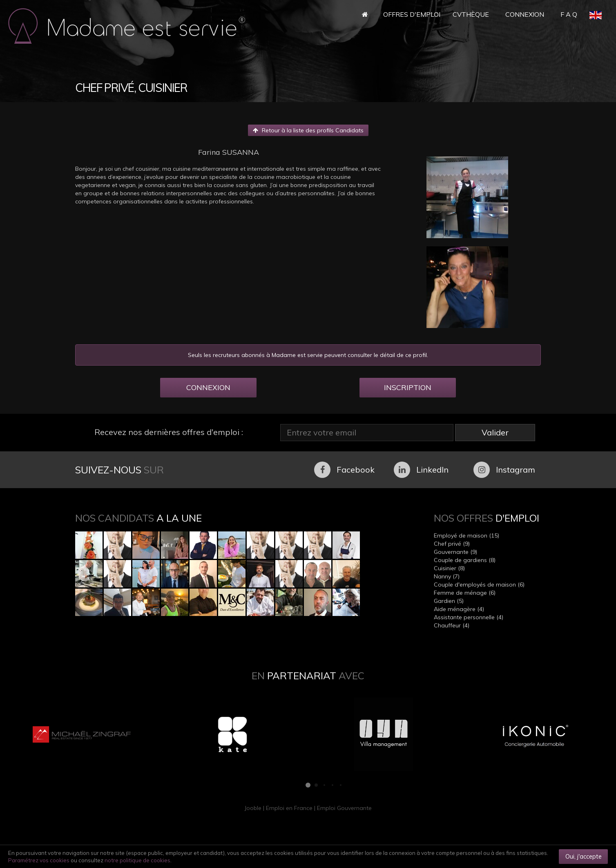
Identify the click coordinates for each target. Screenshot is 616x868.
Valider (495, 432)
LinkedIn (421, 470)
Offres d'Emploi (412, 14)
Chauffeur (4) (452, 625)
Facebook (344, 470)
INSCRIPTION (408, 387)
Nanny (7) (447, 576)
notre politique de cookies (137, 860)
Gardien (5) (449, 601)
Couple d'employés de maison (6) (479, 585)
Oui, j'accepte (584, 856)
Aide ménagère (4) (459, 609)
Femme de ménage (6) (465, 593)
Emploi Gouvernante (344, 808)
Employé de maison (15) (466, 536)
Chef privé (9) (452, 544)
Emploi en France (289, 808)
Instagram (504, 470)
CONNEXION (208, 387)
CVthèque (471, 14)
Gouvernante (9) (455, 552)
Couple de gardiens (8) (465, 560)
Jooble (253, 808)
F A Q (569, 14)
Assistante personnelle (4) (469, 617)
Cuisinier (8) (449, 568)
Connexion (525, 14)
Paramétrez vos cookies (39, 860)
